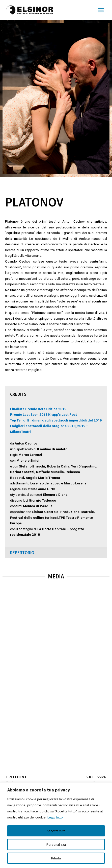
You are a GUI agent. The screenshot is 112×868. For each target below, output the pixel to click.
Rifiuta (56, 858)
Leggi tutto (56, 817)
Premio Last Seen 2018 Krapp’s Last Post (44, 414)
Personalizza (56, 844)
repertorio (22, 553)
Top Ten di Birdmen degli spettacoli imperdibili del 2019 (56, 420)
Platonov (34, 202)
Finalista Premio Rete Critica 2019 (38, 409)
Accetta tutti (56, 831)
